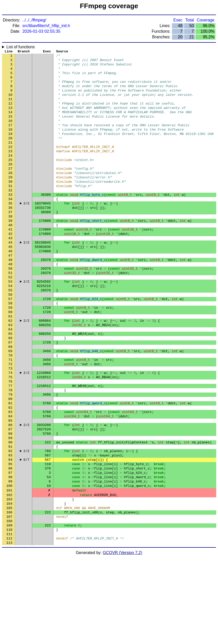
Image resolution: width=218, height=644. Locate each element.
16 (10, 134)
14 (10, 123)
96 (10, 543)
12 (10, 113)
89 (10, 507)
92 (10, 522)
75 (10, 435)
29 (10, 200)
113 (9, 629)
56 (10, 338)
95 (10, 537)
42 (10, 267)
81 (10, 466)
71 (10, 415)
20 (10, 154)
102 (9, 573)
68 (10, 399)
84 (10, 481)
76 (10, 440)
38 (10, 246)
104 (9, 583)
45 (10, 282)
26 (10, 185)
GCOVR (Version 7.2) (123, 640)
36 (10, 236)
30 (10, 205)
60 (10, 359)
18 (10, 144)
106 (9, 594)
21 (10, 159)
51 (10, 313)
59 (10, 353)
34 (10, 226)
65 (10, 384)
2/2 (26, 231)
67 (10, 394)
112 (9, 624)
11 (10, 108)
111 (9, 619)
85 (10, 486)
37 (10, 241)
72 (10, 420)
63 (10, 374)
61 (10, 364)
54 (10, 328)
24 (10, 175)
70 (10, 410)
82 (10, 471)
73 (10, 425)
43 (10, 272)
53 (10, 323)
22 (10, 164)
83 (10, 476)
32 (10, 215)
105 (9, 589)
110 (9, 614)
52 (10, 318)
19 (10, 149)
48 (10, 297)
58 (10, 348)
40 (10, 256)
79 (10, 456)
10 (10, 103)
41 (10, 261)
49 (10, 302)
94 (10, 532)
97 (10, 548)
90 (10, 512)
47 (10, 292)
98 (10, 553)
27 (10, 190)
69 (10, 405)
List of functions (21, 47)
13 (10, 118)
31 (10, 210)
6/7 (26, 532)
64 (10, 379)
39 (10, 251)
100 (9, 563)
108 (9, 604)
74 (10, 430)
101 (9, 568)
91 (10, 517)
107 (9, 599)
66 (10, 389)
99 (10, 558)
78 (10, 451)
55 (10, 333)
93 (10, 527)
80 (10, 461)
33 (10, 221)
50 (10, 307)
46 (10, 287)
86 (10, 491)
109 (9, 609)
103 (9, 578)
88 (10, 502)
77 (10, 445)
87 (10, 497)
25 (10, 180)
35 (10, 231)
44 (10, 277)
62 (10, 369)
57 (10, 343)
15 (10, 129)
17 (10, 139)
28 (10, 195)
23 (10, 169)
